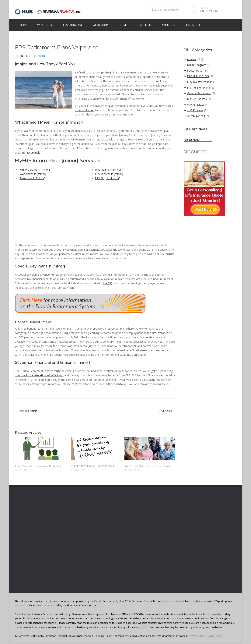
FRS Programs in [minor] (35, 170)
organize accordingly (28, 152)
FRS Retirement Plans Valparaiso (57, 47)
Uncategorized (194, 116)
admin (41, 56)
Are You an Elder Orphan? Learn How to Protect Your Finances (150, 466)
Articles (146, 25)
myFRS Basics (194, 105)
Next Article (167, 411)
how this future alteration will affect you (39, 375)
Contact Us (193, 25)
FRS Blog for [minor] (108, 178)
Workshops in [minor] (33, 174)
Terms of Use (196, 636)
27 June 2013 (23, 56)
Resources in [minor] (32, 178)
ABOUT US (168, 25)
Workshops (101, 25)
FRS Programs (73, 25)
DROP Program (195, 65)
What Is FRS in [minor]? (109, 170)
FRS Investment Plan (198, 82)
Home (24, 25)
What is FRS (45, 25)
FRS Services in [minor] (109, 174)
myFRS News (193, 110)
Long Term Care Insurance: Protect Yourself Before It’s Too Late (40, 466)
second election (85, 110)
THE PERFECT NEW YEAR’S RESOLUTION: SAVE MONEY (95, 466)
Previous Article (26, 411)
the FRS (108, 283)
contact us (78, 384)
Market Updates (195, 99)
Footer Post (193, 71)
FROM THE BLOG (196, 76)
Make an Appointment (164, 10)
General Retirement (197, 93)
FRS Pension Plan (196, 88)
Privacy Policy (214, 636)
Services (125, 25)
